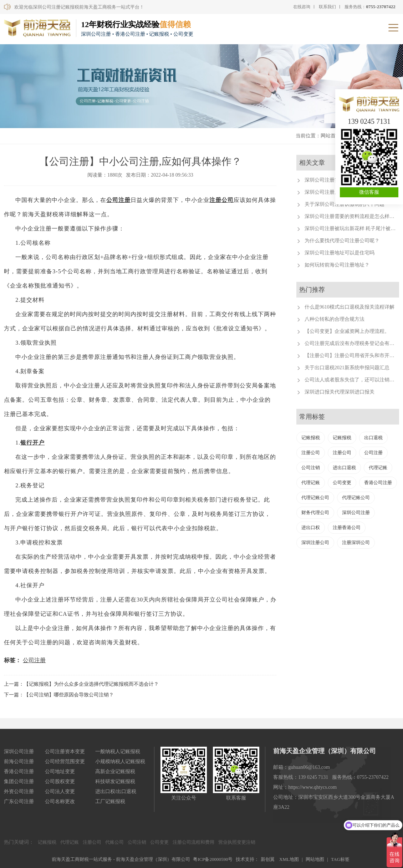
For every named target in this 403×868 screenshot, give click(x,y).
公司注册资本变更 (65, 752)
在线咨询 (302, 7)
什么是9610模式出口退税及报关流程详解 (350, 307)
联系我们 (327, 7)
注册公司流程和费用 (193, 842)
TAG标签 (340, 859)
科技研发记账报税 (115, 781)
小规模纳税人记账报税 (120, 762)
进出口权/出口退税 (116, 791)
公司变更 (342, 483)
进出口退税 (344, 468)
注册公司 (221, 200)
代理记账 (378, 468)
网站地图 (315, 859)
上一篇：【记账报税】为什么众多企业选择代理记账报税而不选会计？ (81, 684)
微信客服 (369, 192)
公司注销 (311, 468)
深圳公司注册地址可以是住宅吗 (340, 253)
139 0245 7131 (369, 121)
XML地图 (289, 859)
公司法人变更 (60, 791)
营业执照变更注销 (237, 842)
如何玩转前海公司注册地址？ (337, 265)
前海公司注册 (19, 762)
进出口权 (311, 527)
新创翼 (268, 859)
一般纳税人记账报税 (118, 752)
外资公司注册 (19, 791)
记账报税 (311, 438)
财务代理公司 (315, 512)
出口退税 (373, 438)
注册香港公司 (347, 527)
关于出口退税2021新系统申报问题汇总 (347, 368)
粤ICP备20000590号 (213, 859)
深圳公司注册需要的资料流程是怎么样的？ (352, 216)
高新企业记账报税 (115, 771)
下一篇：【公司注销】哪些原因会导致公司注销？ (59, 695)
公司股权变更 (60, 781)
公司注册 (118, 200)
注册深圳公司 (356, 542)
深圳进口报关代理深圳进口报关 (340, 392)
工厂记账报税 (110, 801)
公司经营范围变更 (65, 762)
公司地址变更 (60, 771)
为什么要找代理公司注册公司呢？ (342, 241)
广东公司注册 (19, 801)
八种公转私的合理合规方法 (335, 319)
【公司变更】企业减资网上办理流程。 (347, 331)
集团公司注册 (19, 781)
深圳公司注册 (356, 512)
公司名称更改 (60, 801)
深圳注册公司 (315, 542)
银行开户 (32, 443)
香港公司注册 (378, 483)
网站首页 (331, 136)
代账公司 (114, 842)
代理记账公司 (315, 498)
